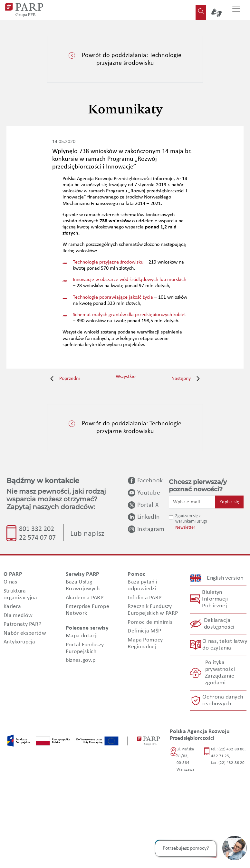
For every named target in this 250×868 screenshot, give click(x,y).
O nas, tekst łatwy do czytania (225, 645)
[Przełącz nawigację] (236, 10)
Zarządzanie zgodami (219, 680)
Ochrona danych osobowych (223, 700)
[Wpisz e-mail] (192, 502)
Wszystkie (126, 377)
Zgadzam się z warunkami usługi (191, 519)
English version (225, 578)
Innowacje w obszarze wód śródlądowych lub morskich (130, 280)
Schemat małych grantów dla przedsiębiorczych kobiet (129, 315)
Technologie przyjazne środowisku (108, 262)
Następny (187, 379)
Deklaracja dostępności (219, 624)
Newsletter (185, 528)
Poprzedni (63, 379)
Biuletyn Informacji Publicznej (215, 599)
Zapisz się (229, 502)
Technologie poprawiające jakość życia (113, 297)
